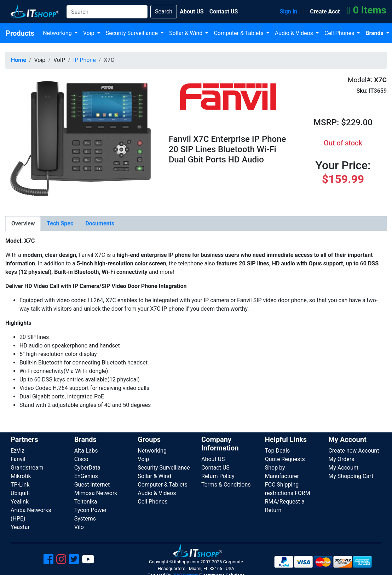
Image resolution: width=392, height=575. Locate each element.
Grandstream (27, 468)
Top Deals (278, 451)
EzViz (18, 451)
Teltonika (86, 502)
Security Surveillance (132, 33)
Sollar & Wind (186, 33)
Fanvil (18, 459)
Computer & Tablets (239, 33)
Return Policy (218, 476)
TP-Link (20, 485)
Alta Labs (86, 451)
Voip (90, 33)
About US (213, 459)
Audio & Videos (295, 33)
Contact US (215, 468)
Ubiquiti (20, 493)
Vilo (79, 527)
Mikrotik (21, 476)
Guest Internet (92, 485)
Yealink (20, 502)
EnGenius (86, 476)
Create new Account (354, 451)
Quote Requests (285, 459)
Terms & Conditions (226, 485)
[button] (82, 141)
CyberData (87, 468)
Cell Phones (340, 33)
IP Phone (85, 60)
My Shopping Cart (351, 476)
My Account (343, 468)
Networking (58, 33)
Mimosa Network (96, 493)
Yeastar (20, 527)
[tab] (23, 224)
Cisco (81, 459)
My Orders (341, 459)
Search (164, 11)
